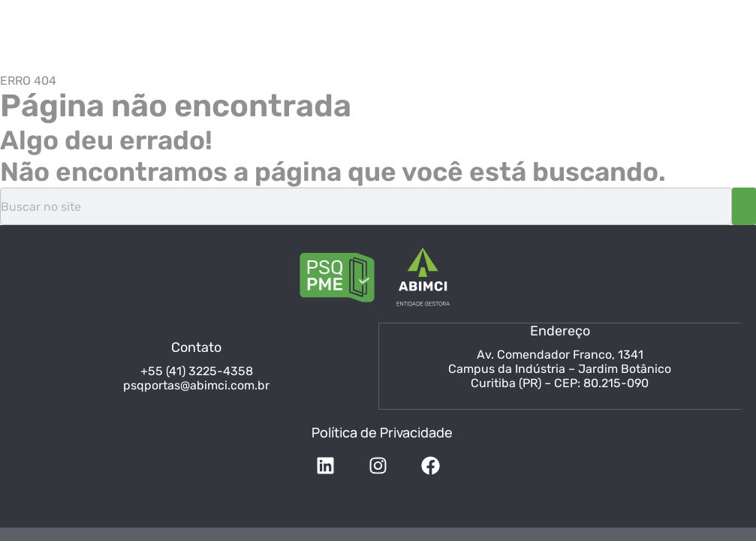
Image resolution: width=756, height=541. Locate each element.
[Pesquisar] (744, 206)
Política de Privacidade (382, 431)
